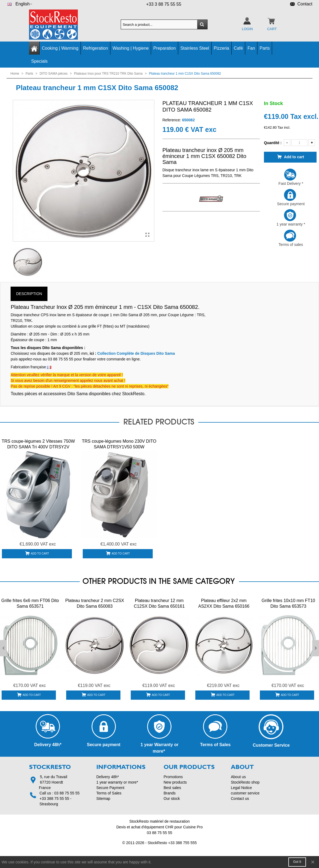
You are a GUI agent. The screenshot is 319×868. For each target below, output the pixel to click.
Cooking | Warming (60, 48)
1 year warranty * (290, 218)
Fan (251, 48)
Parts (265, 48)
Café (238, 48)
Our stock (172, 799)
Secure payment (290, 197)
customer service (245, 793)
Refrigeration (95, 48)
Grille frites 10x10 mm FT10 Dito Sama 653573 (288, 603)
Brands (170, 793)
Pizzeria (221, 48)
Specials (39, 61)
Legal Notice (241, 788)
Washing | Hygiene (131, 48)
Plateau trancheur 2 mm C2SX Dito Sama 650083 (95, 603)
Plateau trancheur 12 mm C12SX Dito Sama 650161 (159, 603)
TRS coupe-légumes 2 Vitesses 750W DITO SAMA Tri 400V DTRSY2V (38, 444)
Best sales (172, 788)
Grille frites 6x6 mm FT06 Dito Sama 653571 (30, 603)
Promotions (173, 777)
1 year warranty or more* (117, 782)
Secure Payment (110, 788)
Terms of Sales (109, 793)
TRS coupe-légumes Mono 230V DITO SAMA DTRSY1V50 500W (119, 444)
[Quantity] (299, 143)
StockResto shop (245, 782)
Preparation (165, 48)
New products (175, 782)
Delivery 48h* (108, 777)
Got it (297, 862)
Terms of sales (290, 238)
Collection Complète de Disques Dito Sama (136, 353)
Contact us (240, 799)
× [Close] (313, 862)
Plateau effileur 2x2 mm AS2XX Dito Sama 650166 (224, 603)
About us (238, 777)
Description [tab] (29, 294)
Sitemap (103, 799)
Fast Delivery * (290, 177)
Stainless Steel (195, 48)
